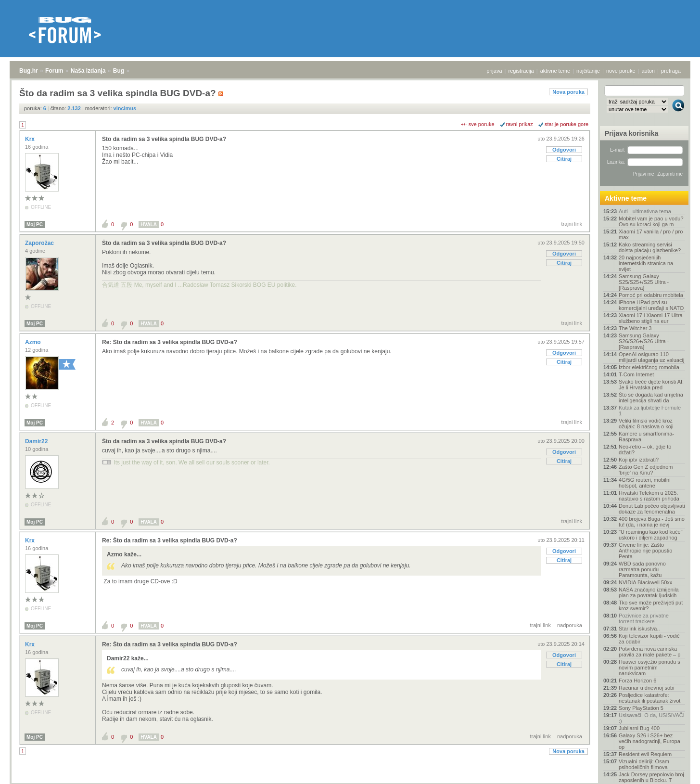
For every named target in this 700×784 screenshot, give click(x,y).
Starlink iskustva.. (639, 629)
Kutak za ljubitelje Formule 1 (650, 411)
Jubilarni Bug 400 (639, 728)
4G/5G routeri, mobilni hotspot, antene (645, 483)
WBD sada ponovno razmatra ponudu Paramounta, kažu (642, 569)
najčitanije (588, 71)
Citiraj (564, 159)
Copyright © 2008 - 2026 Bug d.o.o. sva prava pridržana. (350, 781)
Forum (54, 71)
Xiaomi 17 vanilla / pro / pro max (651, 234)
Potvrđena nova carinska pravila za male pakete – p (649, 652)
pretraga (671, 71)
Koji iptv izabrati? (639, 460)
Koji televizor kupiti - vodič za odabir (649, 639)
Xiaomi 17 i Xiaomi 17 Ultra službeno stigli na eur (651, 318)
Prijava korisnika (631, 133)
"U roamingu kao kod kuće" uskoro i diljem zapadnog (651, 535)
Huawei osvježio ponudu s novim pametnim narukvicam (649, 668)
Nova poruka (568, 92)
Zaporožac (40, 243)
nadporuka (570, 625)
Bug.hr (29, 71)
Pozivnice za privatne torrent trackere (644, 618)
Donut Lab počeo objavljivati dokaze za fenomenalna (652, 509)
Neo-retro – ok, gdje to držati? (645, 450)
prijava (494, 71)
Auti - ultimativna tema (645, 211)
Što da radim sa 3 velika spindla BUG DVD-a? (164, 139)
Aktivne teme (626, 198)
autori (649, 71)
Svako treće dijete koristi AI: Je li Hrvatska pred (651, 385)
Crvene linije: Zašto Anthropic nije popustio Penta (645, 551)
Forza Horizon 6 (637, 681)
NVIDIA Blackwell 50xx (645, 582)
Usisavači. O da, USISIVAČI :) (652, 718)
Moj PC (35, 225)
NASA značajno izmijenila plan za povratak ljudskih (649, 592)
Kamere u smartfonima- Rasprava (646, 437)
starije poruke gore (566, 124)
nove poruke (621, 71)
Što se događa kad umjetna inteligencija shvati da (651, 398)
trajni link (572, 224)
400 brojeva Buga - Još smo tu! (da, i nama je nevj (652, 522)
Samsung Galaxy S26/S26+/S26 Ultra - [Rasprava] (644, 341)
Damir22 (37, 441)
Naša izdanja (88, 71)
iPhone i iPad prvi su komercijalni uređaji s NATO (651, 305)
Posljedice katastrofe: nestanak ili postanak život (649, 698)
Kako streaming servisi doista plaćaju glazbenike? (650, 247)
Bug (119, 71)
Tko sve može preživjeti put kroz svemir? (651, 605)
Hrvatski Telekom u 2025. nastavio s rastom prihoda (649, 496)
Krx (31, 139)
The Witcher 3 (635, 328)
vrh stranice (674, 770)
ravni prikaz (520, 124)
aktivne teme (555, 71)
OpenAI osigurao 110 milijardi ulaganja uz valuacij (651, 357)
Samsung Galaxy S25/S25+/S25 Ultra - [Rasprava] (644, 282)
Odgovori (564, 150)
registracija (521, 71)
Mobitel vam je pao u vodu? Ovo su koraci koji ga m (651, 221)
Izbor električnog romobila (649, 367)
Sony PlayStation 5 (641, 708)
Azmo (34, 342)
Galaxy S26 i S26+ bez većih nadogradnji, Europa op (649, 741)
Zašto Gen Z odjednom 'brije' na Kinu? (646, 470)
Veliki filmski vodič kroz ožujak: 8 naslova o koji (646, 424)
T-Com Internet (636, 374)
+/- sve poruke (478, 124)
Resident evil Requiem (645, 754)
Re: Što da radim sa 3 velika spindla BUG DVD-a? (170, 342)
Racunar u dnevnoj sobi (647, 688)
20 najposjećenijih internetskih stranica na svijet (646, 263)
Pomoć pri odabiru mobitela (651, 295)
